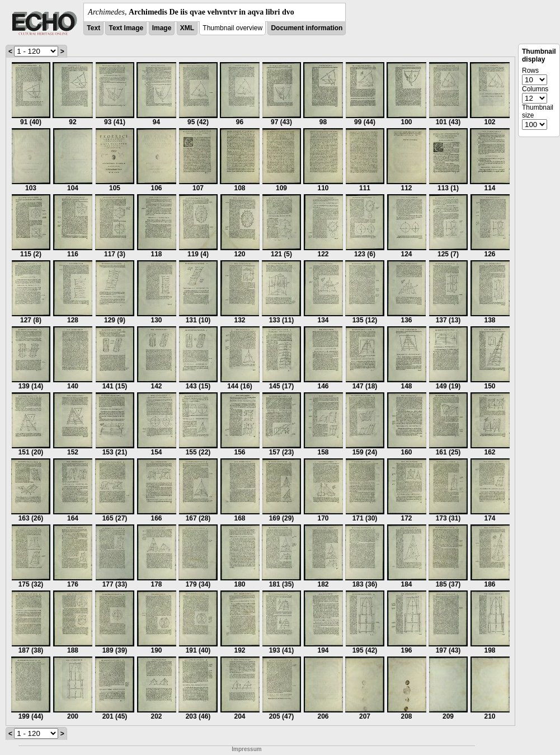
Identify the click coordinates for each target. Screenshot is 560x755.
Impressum (246, 749)
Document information (307, 28)
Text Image (126, 28)
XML (187, 28)
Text (93, 28)
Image (162, 28)
